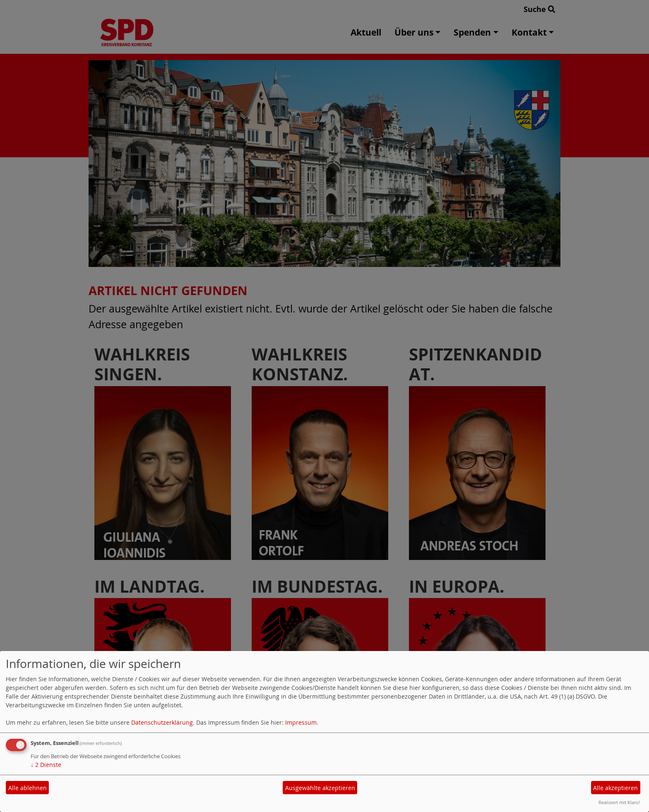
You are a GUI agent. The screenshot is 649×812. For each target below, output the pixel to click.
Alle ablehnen (28, 788)
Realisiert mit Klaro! (619, 802)
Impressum (301, 722)
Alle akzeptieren (615, 788)
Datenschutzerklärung (162, 722)
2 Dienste (46, 765)
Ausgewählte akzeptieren (320, 788)
